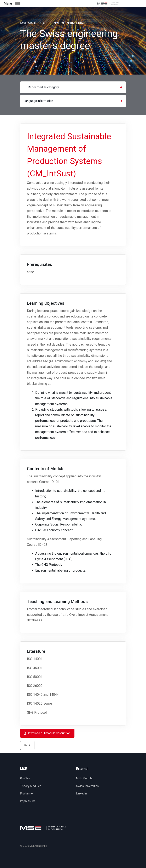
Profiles (25, 778)
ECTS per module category (74, 87)
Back (27, 745)
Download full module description (47, 733)
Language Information (74, 101)
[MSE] (108, 4)
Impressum (28, 801)
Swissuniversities (87, 786)
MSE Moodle (84, 778)
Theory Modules (31, 786)
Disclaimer (27, 793)
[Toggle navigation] (21, 3)
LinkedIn (82, 793)
